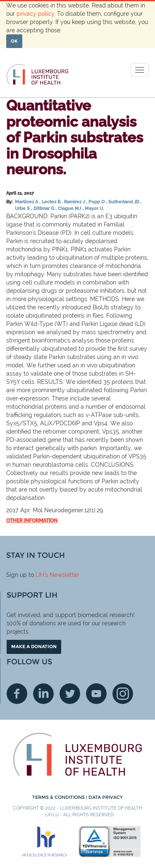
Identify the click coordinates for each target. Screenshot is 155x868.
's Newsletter (62, 575)
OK (14, 41)
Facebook (17, 694)
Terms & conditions (59, 797)
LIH (40, 575)
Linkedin (43, 694)
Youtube (96, 694)
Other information (32, 521)
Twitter (70, 694)
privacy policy (35, 14)
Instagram (123, 694)
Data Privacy (106, 797)
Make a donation (34, 646)
